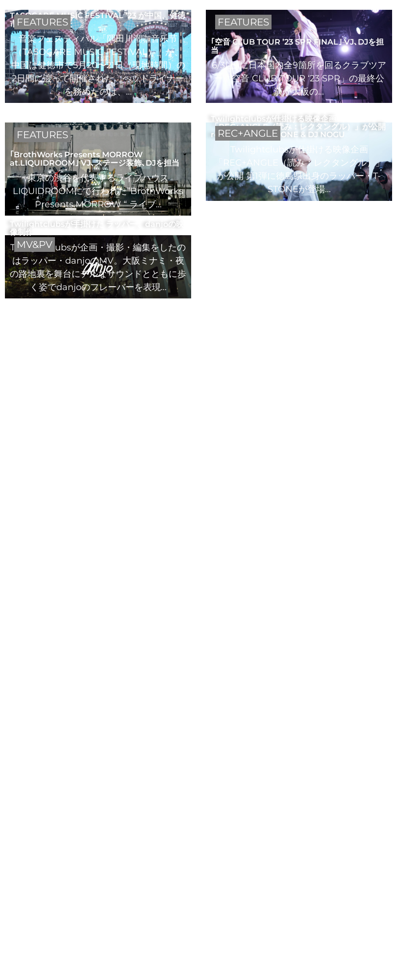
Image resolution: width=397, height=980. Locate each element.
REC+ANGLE (248, 133)
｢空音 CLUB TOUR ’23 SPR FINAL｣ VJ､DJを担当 (297, 46)
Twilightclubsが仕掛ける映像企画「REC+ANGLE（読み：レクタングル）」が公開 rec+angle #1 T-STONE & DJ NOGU (298, 126)
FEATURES (42, 22)
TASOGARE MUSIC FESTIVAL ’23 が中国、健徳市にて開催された (98, 19)
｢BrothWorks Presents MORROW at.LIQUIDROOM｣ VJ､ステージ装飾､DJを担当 (95, 158)
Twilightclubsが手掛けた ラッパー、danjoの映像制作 (97, 228)
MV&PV (35, 245)
